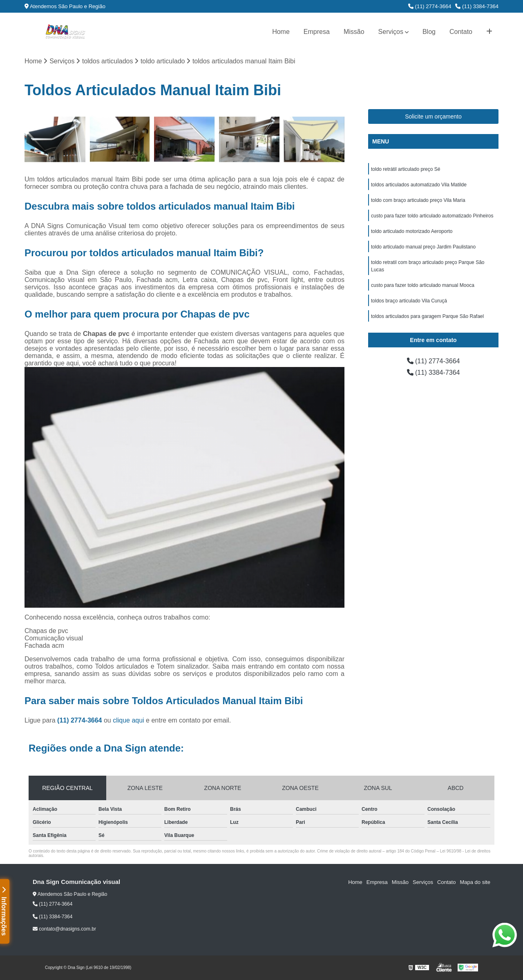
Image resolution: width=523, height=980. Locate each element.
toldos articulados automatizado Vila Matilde (419, 185)
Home (281, 32)
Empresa (317, 32)
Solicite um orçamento (433, 116)
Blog (429, 32)
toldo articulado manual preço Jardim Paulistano (423, 247)
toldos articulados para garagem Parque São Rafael (427, 316)
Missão (354, 32)
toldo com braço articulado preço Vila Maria (418, 200)
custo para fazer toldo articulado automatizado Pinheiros (432, 216)
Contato (461, 32)
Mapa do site (475, 882)
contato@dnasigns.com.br (64, 929)
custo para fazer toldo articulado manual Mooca (423, 285)
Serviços (391, 32)
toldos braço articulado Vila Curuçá (409, 301)
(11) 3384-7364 (477, 6)
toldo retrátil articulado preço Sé (406, 169)
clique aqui (129, 720)
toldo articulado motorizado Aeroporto (412, 231)
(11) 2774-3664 (430, 6)
